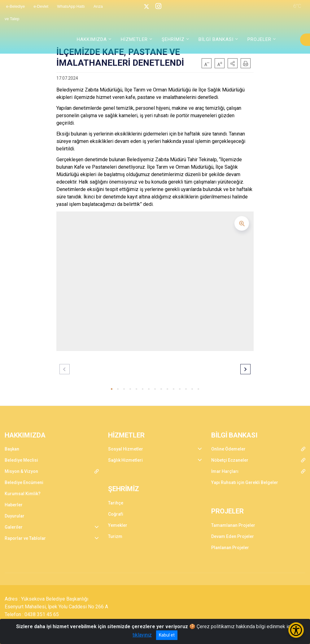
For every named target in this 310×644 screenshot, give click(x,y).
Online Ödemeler (228, 449)
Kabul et (167, 635)
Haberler (14, 505)
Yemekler (118, 525)
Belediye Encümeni (24, 482)
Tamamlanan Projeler (233, 525)
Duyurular (15, 516)
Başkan (12, 449)
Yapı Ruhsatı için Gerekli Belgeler (245, 482)
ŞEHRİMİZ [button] (173, 39)
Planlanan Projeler (230, 548)
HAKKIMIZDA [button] (92, 39)
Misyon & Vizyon (21, 471)
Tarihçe (116, 503)
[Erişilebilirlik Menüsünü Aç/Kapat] (296, 630)
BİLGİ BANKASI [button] (216, 39)
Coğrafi (116, 514)
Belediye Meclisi (21, 460)
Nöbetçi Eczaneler (230, 460)
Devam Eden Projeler (233, 536)
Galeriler (14, 527)
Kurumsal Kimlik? (23, 494)
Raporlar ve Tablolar (25, 538)
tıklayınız (142, 635)
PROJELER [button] (259, 39)
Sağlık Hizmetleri (125, 460)
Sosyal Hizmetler (126, 449)
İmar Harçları (225, 471)
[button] (233, 63)
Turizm (115, 536)
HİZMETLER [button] (134, 39)
